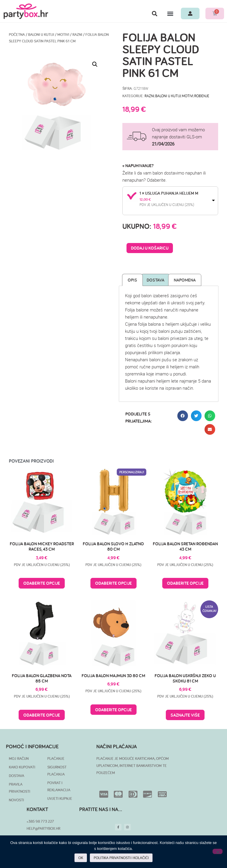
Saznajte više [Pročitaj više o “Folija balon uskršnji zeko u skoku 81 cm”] (185, 715)
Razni (77, 35)
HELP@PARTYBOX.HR (43, 828)
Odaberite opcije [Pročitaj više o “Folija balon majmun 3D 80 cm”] (113, 710)
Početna (17, 35)
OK (81, 858)
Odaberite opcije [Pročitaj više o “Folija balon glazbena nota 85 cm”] (42, 715)
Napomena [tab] (185, 280)
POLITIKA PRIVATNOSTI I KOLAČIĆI (121, 858)
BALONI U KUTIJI (41, 35)
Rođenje (202, 96)
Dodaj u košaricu (150, 248)
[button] (154, 13)
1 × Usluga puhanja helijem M (169, 193)
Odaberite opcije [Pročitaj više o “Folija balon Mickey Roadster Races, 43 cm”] (42, 583)
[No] (218, 851)
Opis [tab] (132, 280)
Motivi (63, 35)
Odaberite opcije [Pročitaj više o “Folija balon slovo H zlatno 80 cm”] (113, 583)
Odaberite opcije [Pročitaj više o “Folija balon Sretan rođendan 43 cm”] (185, 583)
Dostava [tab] (155, 280)
